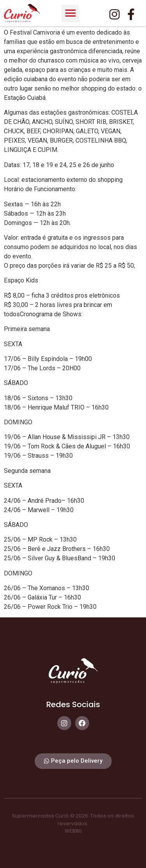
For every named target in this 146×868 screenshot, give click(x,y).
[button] (70, 13)
